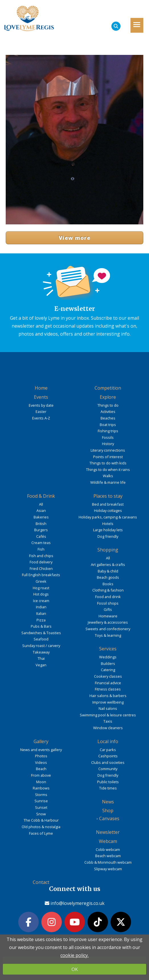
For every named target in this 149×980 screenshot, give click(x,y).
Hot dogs (41, 594)
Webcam (108, 841)
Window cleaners (108, 728)
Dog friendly (108, 536)
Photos (41, 756)
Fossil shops (108, 603)
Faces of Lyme (41, 833)
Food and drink (108, 597)
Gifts (108, 609)
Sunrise (41, 801)
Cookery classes (108, 676)
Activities (108, 412)
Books (108, 584)
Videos (41, 762)
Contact (41, 882)
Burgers (41, 530)
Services (108, 649)
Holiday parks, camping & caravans (108, 517)
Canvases (109, 818)
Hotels (108, 524)
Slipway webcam (108, 869)
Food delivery (41, 562)
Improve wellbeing (108, 702)
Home (41, 388)
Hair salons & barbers (108, 696)
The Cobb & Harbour (41, 820)
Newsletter (108, 832)
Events (41, 397)
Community (108, 769)
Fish (41, 549)
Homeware (108, 616)
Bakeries (41, 517)
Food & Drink (41, 496)
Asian (41, 510)
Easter (41, 412)
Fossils (108, 437)
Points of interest (108, 457)
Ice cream (41, 601)
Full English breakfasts (41, 575)
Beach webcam (108, 856)
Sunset (41, 807)
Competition (108, 388)
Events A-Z (41, 418)
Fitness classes (108, 689)
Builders (108, 663)
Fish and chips (41, 556)
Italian (41, 613)
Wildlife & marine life (108, 482)
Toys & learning (108, 635)
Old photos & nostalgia (41, 827)
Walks (108, 476)
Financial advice (108, 683)
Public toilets (108, 782)
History (108, 444)
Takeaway (41, 652)
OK (75, 969)
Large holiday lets (108, 530)
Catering (108, 670)
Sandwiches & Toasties (41, 633)
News (108, 802)
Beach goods (108, 577)
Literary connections (108, 450)
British (41, 524)
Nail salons (108, 708)
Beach (41, 769)
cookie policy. (74, 955)
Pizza (41, 620)
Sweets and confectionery (108, 629)
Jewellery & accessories (108, 622)
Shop (108, 811)
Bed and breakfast (108, 504)
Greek (41, 581)
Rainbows (41, 788)
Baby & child (108, 571)
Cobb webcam (108, 849)
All (41, 504)
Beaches (108, 418)
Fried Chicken (41, 568)
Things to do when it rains (108, 470)
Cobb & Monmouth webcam (108, 862)
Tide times (108, 788)
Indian (41, 607)
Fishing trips (108, 431)
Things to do (108, 405)
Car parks (108, 750)
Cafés (41, 536)
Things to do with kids (108, 463)
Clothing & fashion (108, 590)
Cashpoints (108, 756)
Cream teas (41, 543)
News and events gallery (41, 750)
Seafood (41, 639)
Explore (108, 397)
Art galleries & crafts (108, 565)
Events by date (41, 405)
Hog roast (41, 588)
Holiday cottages (108, 510)
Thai (41, 658)
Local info (108, 741)
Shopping (108, 550)
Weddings (108, 657)
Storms (41, 795)
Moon (41, 782)
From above (41, 775)
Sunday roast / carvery (41, 646)
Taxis (108, 721)
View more (74, 238)
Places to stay (108, 496)
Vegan (41, 665)
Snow (41, 814)
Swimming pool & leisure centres (108, 715)
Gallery (41, 741)
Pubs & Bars (41, 626)
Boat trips (108, 425)
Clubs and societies (108, 762)
